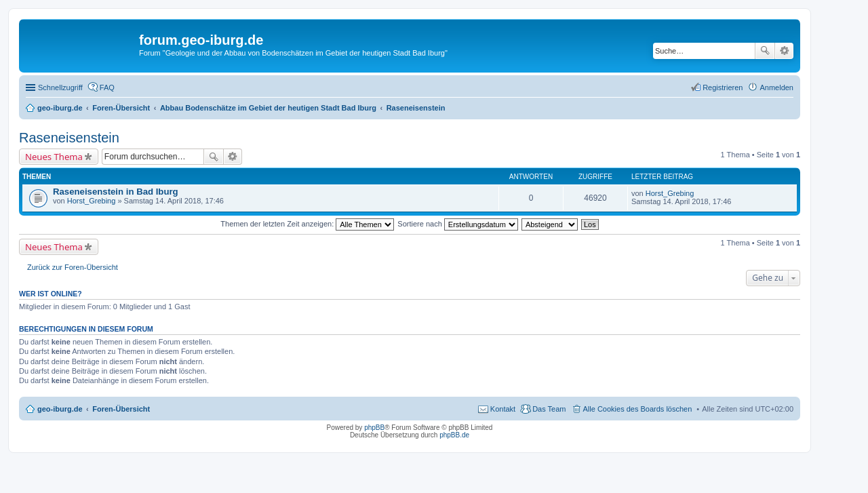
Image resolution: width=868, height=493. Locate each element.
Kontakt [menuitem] (503, 409)
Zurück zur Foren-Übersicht (73, 267)
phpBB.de (454, 435)
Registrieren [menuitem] (723, 87)
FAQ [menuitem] (107, 87)
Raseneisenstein (69, 138)
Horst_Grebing (92, 201)
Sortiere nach (457, 224)
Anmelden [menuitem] (776, 87)
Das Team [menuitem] (549, 409)
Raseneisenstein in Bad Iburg (116, 192)
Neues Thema (54, 157)
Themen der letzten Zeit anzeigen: (307, 224)
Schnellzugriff (60, 87)
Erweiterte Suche (784, 51)
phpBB (374, 428)
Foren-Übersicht (121, 409)
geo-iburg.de (60, 409)
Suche (765, 51)
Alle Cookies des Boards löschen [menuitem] (638, 409)
